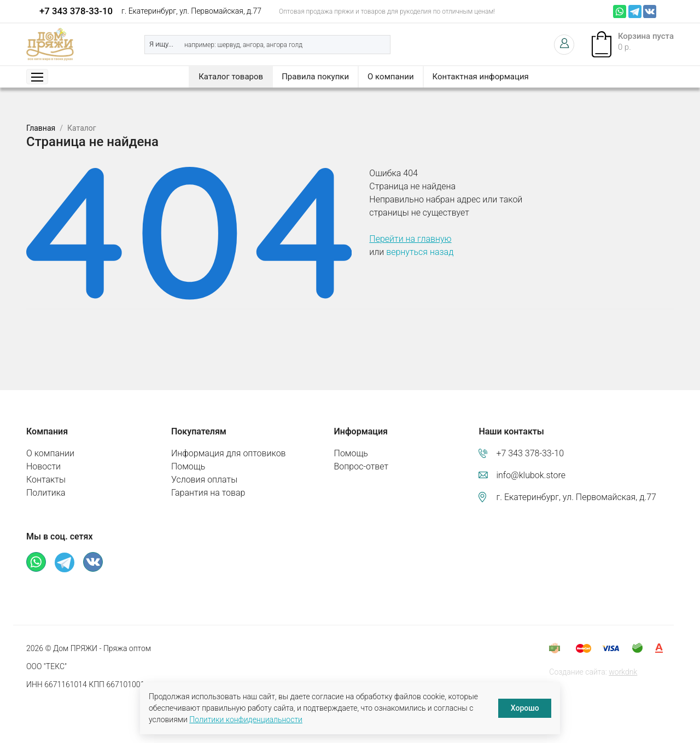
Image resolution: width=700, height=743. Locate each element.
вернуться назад (420, 252)
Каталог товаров (231, 77)
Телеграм (635, 11)
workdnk (623, 672)
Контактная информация (481, 77)
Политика (46, 493)
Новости (43, 466)
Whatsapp (620, 11)
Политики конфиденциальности (246, 719)
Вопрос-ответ (361, 466)
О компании (390, 77)
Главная (41, 128)
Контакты (46, 480)
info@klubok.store (531, 475)
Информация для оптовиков (229, 453)
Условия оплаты (204, 480)
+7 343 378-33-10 (76, 11)
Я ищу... (161, 44)
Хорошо (525, 708)
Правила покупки (315, 77)
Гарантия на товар (208, 493)
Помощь (188, 466)
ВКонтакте (650, 11)
